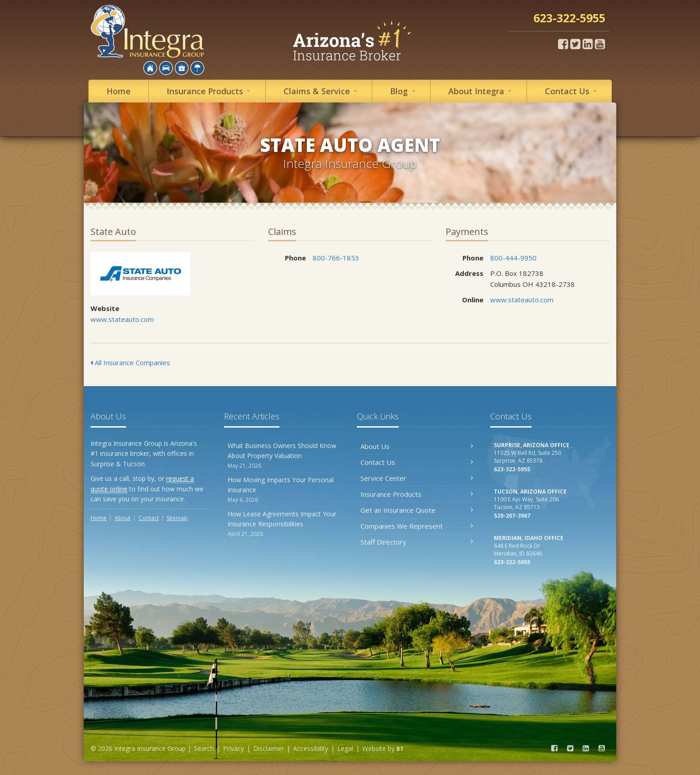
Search (204, 748)
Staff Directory (417, 542)
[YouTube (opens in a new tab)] (600, 44)
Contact (572, 91)
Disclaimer (269, 748)
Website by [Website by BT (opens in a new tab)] (383, 748)
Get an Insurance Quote (417, 510)
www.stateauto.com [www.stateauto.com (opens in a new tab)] (122, 319)
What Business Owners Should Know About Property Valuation (284, 456)
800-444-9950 (513, 258)
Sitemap (177, 518)
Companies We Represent (417, 526)
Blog (404, 91)
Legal (345, 748)
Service (322, 91)
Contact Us (417, 462)
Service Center (417, 478)
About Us (417, 446)
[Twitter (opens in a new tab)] (575, 44)
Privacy (233, 748)
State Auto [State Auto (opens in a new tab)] (140, 274)
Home (119, 91)
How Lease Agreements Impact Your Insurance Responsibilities (284, 524)
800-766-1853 (336, 258)
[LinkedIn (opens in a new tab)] (588, 44)
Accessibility (311, 748)
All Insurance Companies (130, 362)
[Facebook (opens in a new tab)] (563, 44)
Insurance (210, 91)
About (481, 91)
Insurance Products (417, 494)
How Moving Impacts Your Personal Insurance (284, 490)
